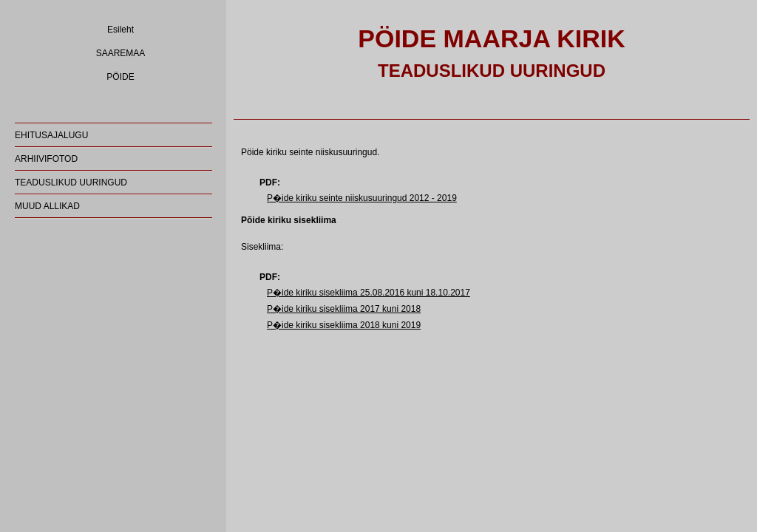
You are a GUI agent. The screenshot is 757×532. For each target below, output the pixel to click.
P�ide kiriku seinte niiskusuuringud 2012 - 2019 (362, 198)
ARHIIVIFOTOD (46, 159)
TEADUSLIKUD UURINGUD (71, 183)
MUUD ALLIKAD (47, 206)
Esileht (120, 30)
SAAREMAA (121, 53)
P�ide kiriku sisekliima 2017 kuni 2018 (344, 309)
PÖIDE (120, 77)
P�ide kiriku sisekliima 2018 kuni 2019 (344, 325)
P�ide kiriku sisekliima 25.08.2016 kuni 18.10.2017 (369, 293)
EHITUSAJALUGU (51, 135)
